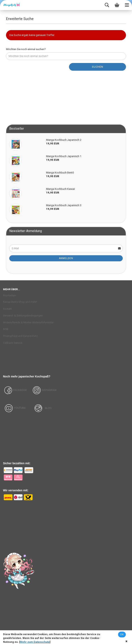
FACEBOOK (15, 390)
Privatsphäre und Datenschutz (20, 336)
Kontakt (8, 309)
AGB (6, 329)
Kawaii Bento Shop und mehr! (20, 302)
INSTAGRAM (49, 390)
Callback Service (13, 343)
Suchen (98, 67)
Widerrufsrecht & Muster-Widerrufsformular (28, 322)
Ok (122, 635)
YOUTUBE (20, 408)
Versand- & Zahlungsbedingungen (23, 316)
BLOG (48, 408)
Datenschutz (42, 642)
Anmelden (66, 258)
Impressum (10, 295)
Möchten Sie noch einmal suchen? (26, 49)
